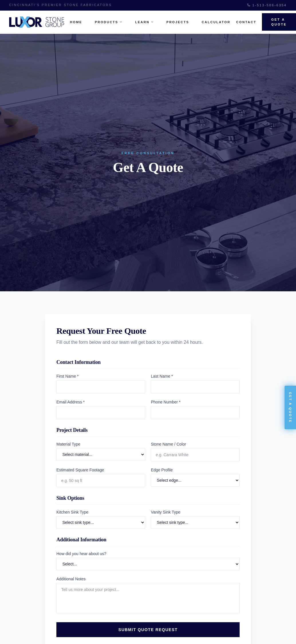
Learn (144, 22)
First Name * (68, 376)
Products (109, 22)
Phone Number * (166, 402)
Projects (178, 22)
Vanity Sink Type (166, 512)
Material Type (68, 444)
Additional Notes (71, 579)
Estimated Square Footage (80, 470)
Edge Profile (162, 470)
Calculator (216, 22)
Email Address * (71, 402)
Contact (246, 22)
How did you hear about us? (81, 554)
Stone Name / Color (168, 444)
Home (76, 22)
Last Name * (162, 376)
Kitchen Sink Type (72, 512)
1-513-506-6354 (267, 5)
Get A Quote (279, 22)
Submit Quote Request (148, 630)
